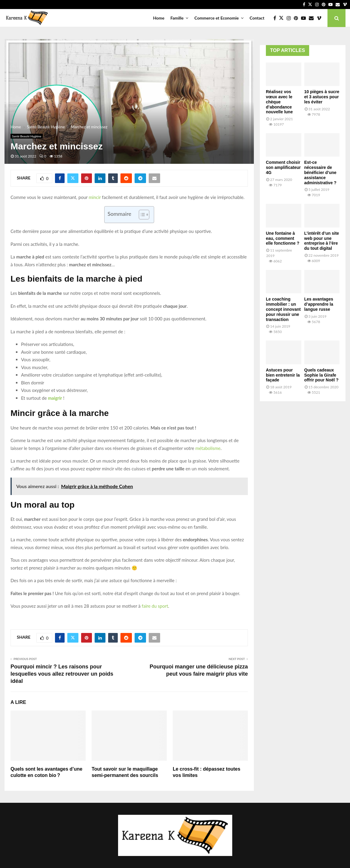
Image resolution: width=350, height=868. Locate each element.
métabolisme (208, 448)
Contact (257, 18)
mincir (95, 197)
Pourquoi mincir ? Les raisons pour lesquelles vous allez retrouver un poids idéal (62, 674)
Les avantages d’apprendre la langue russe (319, 304)
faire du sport (155, 606)
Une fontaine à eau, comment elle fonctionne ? (283, 238)
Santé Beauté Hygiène (27, 136)
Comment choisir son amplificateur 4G (283, 167)
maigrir (55, 398)
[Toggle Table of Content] (141, 215)
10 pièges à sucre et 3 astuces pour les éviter (322, 97)
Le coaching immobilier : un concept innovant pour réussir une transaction (283, 309)
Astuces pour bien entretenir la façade (283, 375)
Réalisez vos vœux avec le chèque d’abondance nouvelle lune (279, 102)
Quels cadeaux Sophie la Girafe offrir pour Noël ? (321, 375)
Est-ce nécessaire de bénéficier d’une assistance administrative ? (320, 172)
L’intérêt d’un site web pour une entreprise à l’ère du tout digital (322, 241)
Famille (177, 18)
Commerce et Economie (217, 18)
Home (159, 18)
